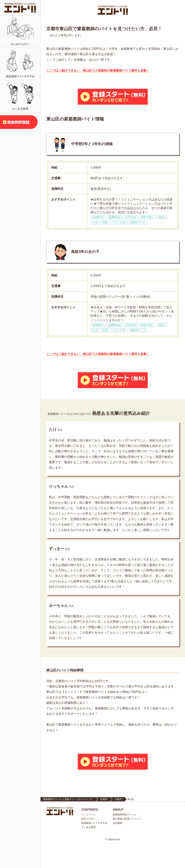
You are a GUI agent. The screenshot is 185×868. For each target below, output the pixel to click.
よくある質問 (88, 851)
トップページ (88, 838)
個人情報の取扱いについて (127, 842)
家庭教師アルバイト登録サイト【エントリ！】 (68, 823)
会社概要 (117, 846)
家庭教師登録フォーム (125, 838)
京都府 (104, 823)
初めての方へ (88, 842)
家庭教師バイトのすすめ (94, 846)
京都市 (118, 823)
